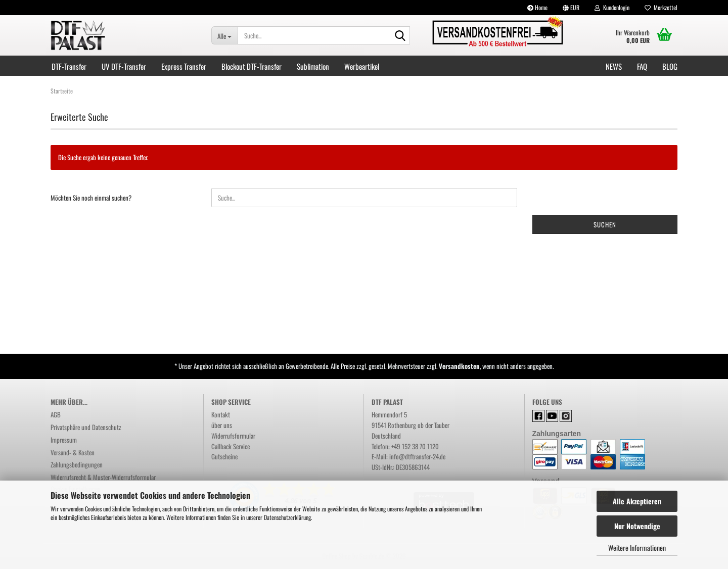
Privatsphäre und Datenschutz (86, 427)
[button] (571, 8)
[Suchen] (400, 36)
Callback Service (231, 446)
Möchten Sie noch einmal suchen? (91, 198)
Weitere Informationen (637, 548)
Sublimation (313, 66)
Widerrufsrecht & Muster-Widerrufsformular (103, 477)
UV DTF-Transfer (124, 66)
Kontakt (221, 414)
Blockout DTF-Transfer (252, 66)
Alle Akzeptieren (637, 501)
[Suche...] (225, 35)
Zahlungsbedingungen (77, 464)
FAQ (642, 66)
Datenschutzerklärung (287, 517)
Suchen (605, 224)
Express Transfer (184, 66)
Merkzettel (661, 7)
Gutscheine (224, 456)
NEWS (614, 66)
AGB (56, 414)
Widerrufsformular (233, 436)
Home (537, 7)
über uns (222, 425)
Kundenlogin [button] (612, 7)
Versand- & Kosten (73, 452)
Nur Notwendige (637, 526)
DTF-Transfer (69, 66)
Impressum (64, 440)
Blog (670, 66)
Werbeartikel (362, 66)
